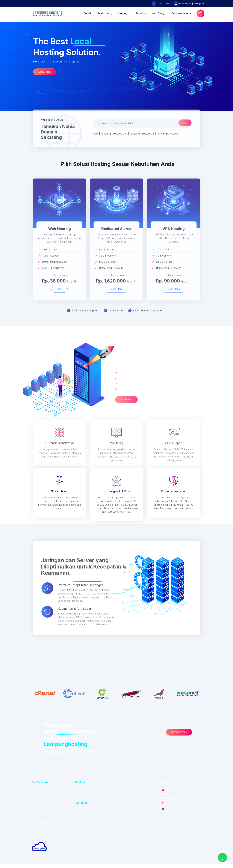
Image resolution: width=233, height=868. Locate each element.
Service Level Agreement (87, 825)
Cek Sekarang (180, 736)
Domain (88, 13)
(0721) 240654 (174, 807)
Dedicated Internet (182, 13)
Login (77, 813)
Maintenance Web (41, 823)
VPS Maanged (39, 808)
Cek (185, 134)
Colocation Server (41, 816)
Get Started (116, 400)
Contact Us (80, 793)
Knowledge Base (83, 797)
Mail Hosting (105, 13)
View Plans (45, 75)
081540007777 (164, 4)
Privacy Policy (81, 821)
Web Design (159, 13)
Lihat (59, 301)
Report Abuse (81, 828)
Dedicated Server (41, 812)
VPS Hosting (38, 804)
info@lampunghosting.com (192, 4)
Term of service (82, 817)
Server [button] (140, 13)
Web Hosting (38, 797)
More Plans (116, 301)
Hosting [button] (123, 13)
